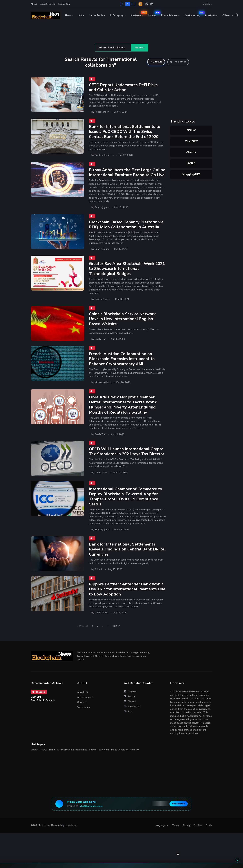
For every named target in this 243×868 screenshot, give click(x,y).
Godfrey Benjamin (104, 156)
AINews (153, 14)
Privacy (186, 842)
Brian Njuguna (102, 214)
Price (81, 15)
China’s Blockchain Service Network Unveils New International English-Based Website (123, 327)
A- (123, 4)
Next (118, 640)
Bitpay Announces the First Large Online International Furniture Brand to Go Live (127, 176)
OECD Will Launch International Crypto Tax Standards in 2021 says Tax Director (127, 464)
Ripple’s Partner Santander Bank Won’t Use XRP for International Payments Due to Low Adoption (127, 604)
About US (83, 707)
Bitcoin (93, 765)
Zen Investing (194, 14)
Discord (130, 717)
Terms (176, 842)
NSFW (191, 130)
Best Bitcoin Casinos (43, 716)
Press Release (169, 15)
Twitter (130, 712)
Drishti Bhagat (103, 307)
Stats (209, 842)
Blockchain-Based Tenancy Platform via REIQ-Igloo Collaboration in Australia (127, 232)
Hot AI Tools (96, 15)
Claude (191, 152)
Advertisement (48, 4)
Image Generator (120, 765)
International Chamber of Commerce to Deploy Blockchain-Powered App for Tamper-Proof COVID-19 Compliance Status (127, 510)
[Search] (113, 48)
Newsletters (132, 722)
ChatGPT (191, 141)
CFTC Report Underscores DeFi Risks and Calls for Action (124, 88)
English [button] (206, 4)
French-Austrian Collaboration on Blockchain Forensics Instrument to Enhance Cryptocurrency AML (123, 367)
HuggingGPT (191, 174)
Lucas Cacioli (102, 487)
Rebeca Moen (102, 112)
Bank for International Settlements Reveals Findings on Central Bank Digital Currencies (123, 563)
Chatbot (39, 707)
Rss (128, 726)
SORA (191, 163)
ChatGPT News (39, 765)
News (68, 15)
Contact (82, 717)
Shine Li (99, 583)
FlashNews (138, 14)
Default (156, 62)
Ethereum (104, 765)
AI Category (117, 15)
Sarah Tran (100, 347)
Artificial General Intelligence (72, 765)
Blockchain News (48, 842)
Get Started (176, 820)
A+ (132, 4)
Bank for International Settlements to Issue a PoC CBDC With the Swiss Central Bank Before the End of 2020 (126, 133)
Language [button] (160, 842)
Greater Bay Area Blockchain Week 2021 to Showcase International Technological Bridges (123, 276)
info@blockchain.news (93, 822)
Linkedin (130, 707)
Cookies (198, 842)
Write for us (84, 722)
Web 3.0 (135, 765)
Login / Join (64, 4)
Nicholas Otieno (103, 391)
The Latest (178, 62)
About (34, 4)
